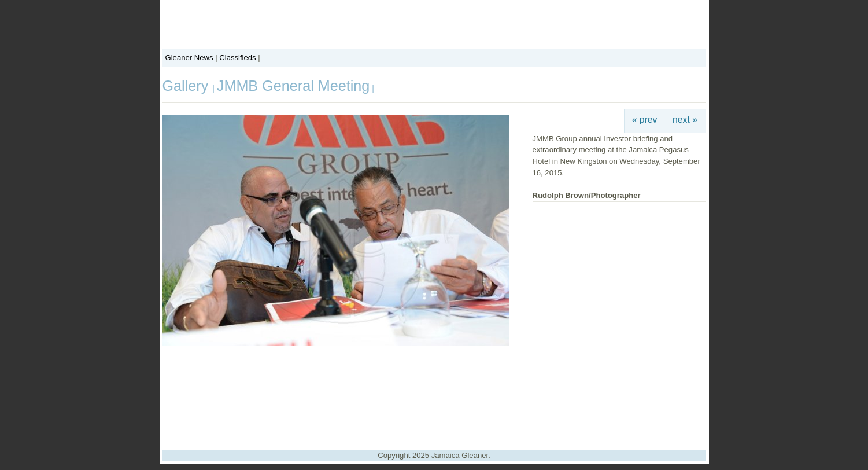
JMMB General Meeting (293, 86)
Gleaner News (189, 58)
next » (685, 120)
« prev (645, 120)
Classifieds (237, 58)
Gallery (188, 86)
